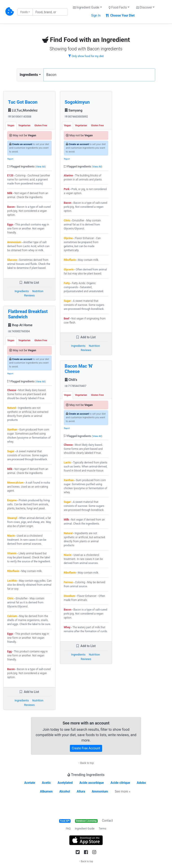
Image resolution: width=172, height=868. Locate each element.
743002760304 (19, 331)
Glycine (68, 238)
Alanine (68, 176)
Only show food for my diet (86, 56)
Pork (67, 189)
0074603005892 (76, 117)
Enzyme (12, 500)
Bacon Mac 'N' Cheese (79, 369)
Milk (10, 193)
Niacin (11, 536)
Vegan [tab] (11, 125)
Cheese (12, 390)
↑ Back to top (86, 763)
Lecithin (12, 581)
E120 (10, 176)
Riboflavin (13, 571)
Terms (103, 829)
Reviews (29, 295)
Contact (107, 821)
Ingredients (29, 75)
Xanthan (12, 430)
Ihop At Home (20, 325)
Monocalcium (15, 483)
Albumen (46, 791)
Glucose (12, 260)
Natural (12, 408)
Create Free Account (86, 748)
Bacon (11, 207)
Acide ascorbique (91, 783)
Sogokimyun (77, 102)
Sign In (96, 15)
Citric (10, 598)
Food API (65, 821)
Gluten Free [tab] (41, 125)
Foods (24, 12)
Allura (81, 791)
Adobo (141, 783)
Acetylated (65, 783)
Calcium (12, 616)
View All (40, 167)
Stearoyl (12, 518)
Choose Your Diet (120, 15)
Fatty (67, 283)
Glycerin (69, 270)
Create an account (22, 144)
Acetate (30, 783)
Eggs (10, 225)
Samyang (74, 110)
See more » (122, 791)
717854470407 (76, 386)
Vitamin (12, 553)
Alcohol (65, 791)
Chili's (71, 380)
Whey (67, 627)
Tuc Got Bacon (23, 102)
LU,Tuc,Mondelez (23, 110)
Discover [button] (144, 7)
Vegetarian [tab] (24, 125)
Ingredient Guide (85, 829)
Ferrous (68, 582)
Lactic (68, 463)
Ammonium (14, 242)
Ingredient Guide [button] (86, 7)
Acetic (46, 783)
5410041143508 (20, 117)
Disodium (70, 596)
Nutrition (38, 291)
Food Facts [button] (118, 7)
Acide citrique (120, 783)
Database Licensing (86, 821)
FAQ (68, 829)
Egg (9, 652)
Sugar (11, 451)
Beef (67, 319)
